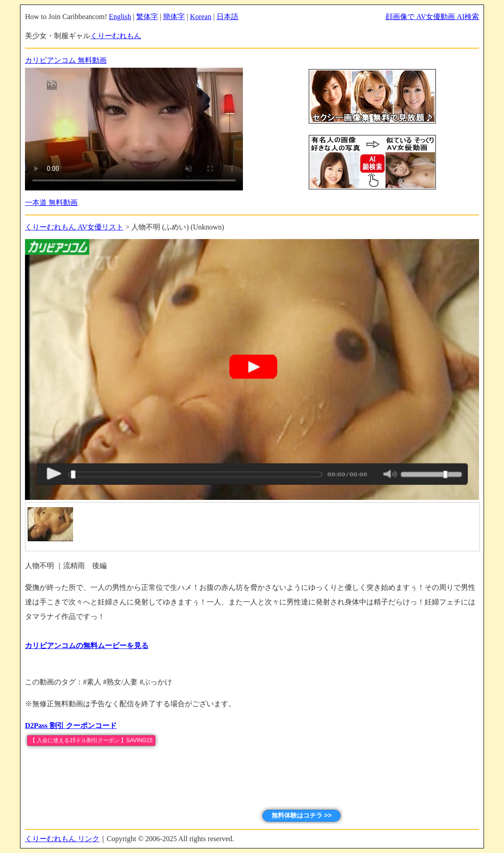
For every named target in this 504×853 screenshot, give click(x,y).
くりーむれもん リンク (62, 839)
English (120, 17)
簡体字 (174, 17)
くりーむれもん (116, 36)
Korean (200, 17)
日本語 (227, 17)
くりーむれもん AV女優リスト (74, 227)
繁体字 (147, 17)
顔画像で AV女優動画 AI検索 (432, 17)
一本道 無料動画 (51, 202)
